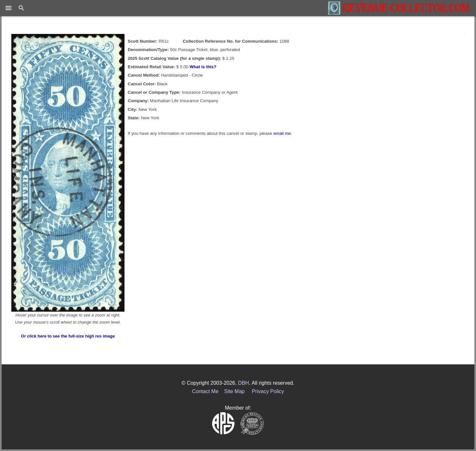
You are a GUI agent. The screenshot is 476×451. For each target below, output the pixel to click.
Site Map (234, 391)
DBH (243, 383)
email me (282, 133)
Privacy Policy (268, 391)
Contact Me (205, 391)
